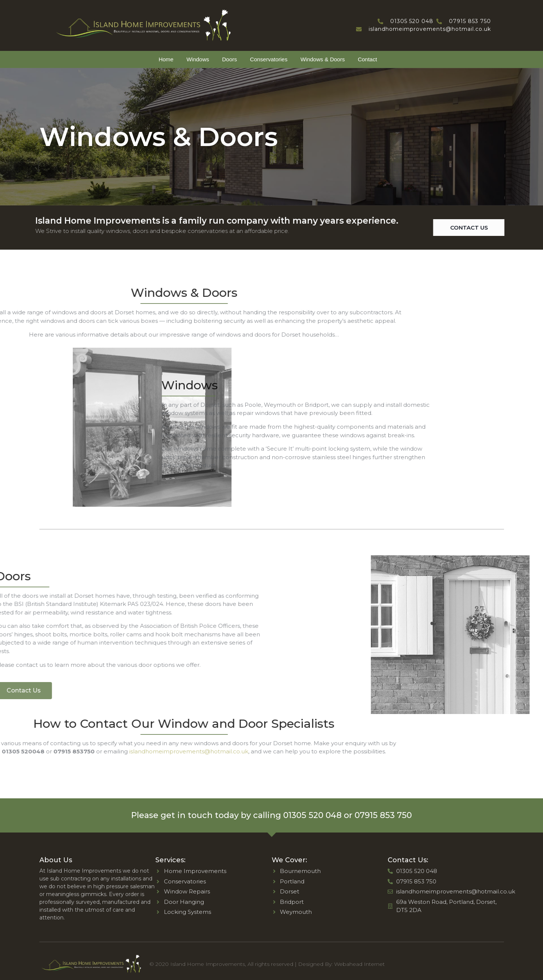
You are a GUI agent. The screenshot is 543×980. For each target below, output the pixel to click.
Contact (368, 59)
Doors (230, 59)
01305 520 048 (312, 815)
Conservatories (269, 59)
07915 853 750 (383, 815)
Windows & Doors (322, 59)
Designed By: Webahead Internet (341, 964)
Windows (198, 59)
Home (166, 59)
